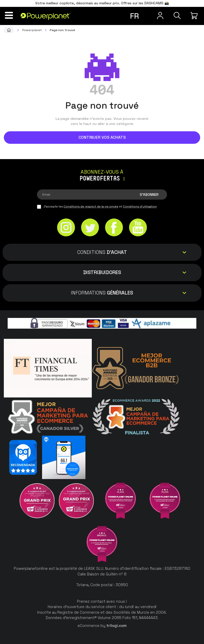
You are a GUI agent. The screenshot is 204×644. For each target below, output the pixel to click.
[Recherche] (177, 16)
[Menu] (9, 15)
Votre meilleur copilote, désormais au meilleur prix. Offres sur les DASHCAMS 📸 (102, 3)
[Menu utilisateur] (160, 16)
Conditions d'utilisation (140, 207)
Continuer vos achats (102, 137)
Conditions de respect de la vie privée (91, 207)
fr (134, 16)
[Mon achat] (195, 16)
